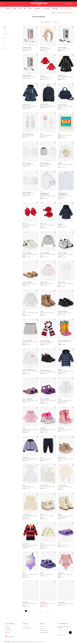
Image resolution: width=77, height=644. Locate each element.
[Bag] (71, 4)
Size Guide (7, 633)
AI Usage (42, 642)
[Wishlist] (68, 4)
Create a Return (8, 629)
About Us (42, 627)
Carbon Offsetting (10, 637)
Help (6, 635)
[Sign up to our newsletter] (70, 633)
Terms (34, 642)
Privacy (38, 642)
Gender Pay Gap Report (44, 631)
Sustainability (42, 629)
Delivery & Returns (9, 631)
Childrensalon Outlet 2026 (20, 642)
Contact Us (7, 627)
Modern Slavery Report (44, 633)
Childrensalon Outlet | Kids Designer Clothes (39, 4)
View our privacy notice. (61, 635)
